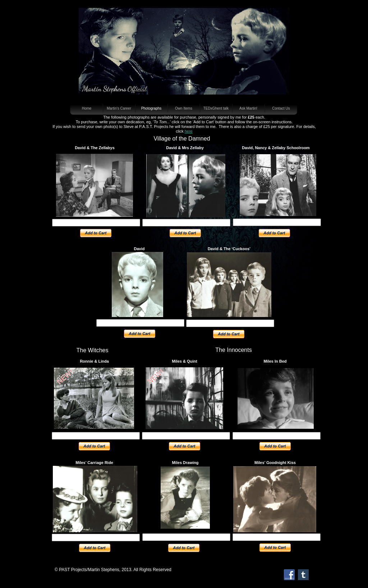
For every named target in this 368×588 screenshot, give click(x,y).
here (189, 131)
